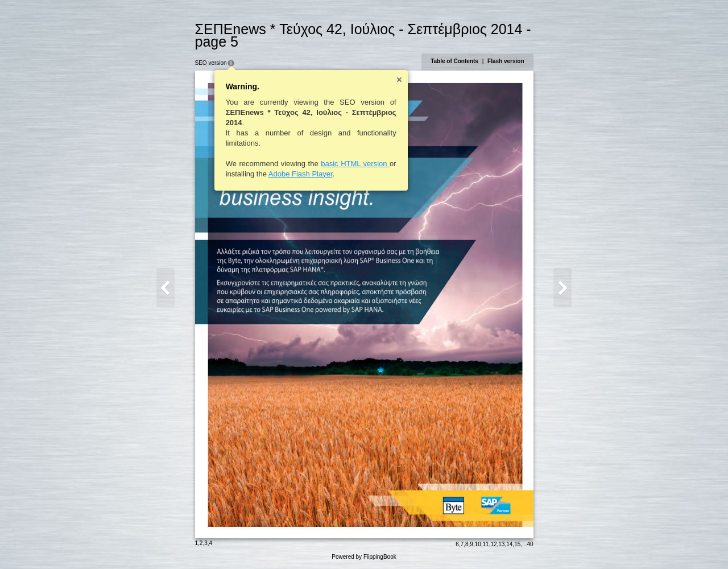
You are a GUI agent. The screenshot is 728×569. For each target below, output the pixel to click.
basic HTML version (355, 164)
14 (509, 544)
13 (501, 544)
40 (530, 544)
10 (478, 544)
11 (486, 544)
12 (493, 544)
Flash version (506, 61)
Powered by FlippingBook (364, 557)
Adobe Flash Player (301, 174)
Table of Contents (454, 61)
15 (517, 544)
